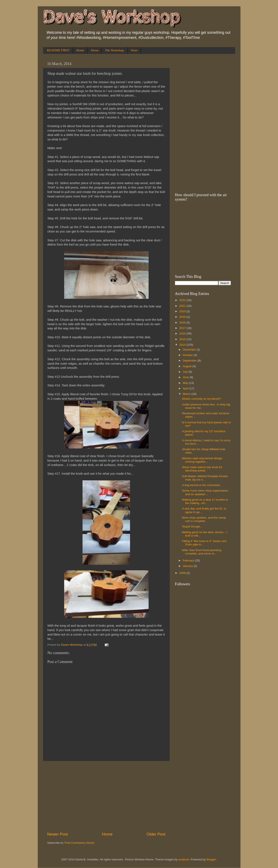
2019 (183, 317)
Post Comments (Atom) (79, 843)
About (95, 50)
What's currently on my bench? (201, 399)
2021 (183, 306)
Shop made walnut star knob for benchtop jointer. (202, 469)
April (186, 388)
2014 (183, 345)
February (189, 560)
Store (134, 50)
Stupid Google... (192, 526)
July (186, 372)
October (188, 355)
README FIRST (58, 50)
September (190, 361)
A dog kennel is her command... (202, 485)
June (186, 377)
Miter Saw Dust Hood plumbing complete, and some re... (202, 552)
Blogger (211, 859)
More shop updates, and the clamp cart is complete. (204, 519)
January (188, 566)
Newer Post (58, 834)
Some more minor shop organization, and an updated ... (205, 492)
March (187, 394)
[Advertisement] (106, 796)
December (190, 350)
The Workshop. (115, 50)
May (186, 383)
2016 (183, 333)
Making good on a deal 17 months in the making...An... (205, 501)
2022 (183, 300)
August (188, 366)
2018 (183, 323)
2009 (183, 573)
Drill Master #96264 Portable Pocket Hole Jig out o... (205, 478)
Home (80, 50)
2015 (183, 339)
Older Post (156, 834)
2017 (183, 328)
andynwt (184, 859)
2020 (183, 311)
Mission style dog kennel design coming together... (202, 460)
